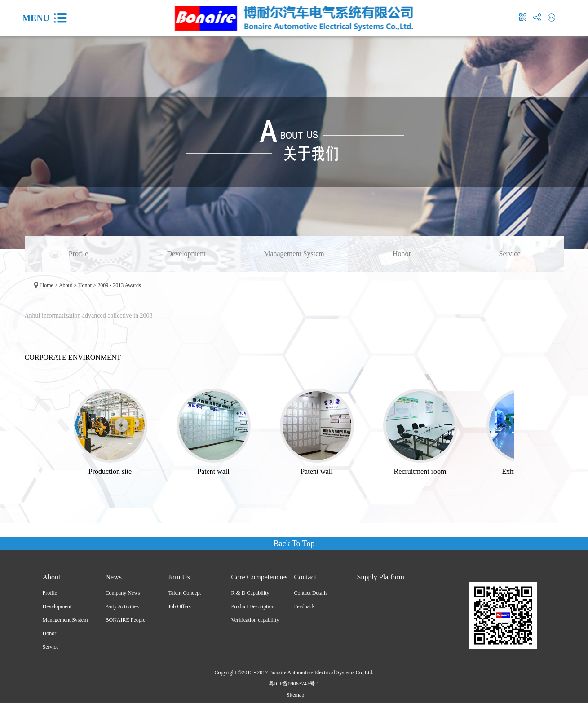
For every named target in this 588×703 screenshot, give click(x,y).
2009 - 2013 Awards (119, 285)
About (66, 285)
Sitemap (294, 695)
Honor (85, 285)
